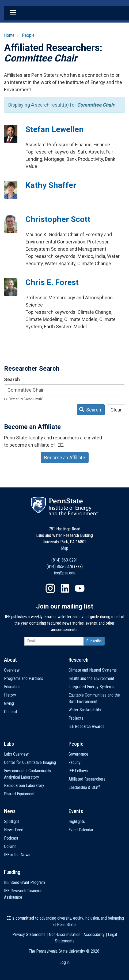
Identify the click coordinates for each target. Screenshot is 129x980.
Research (78, 660)
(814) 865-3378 (60, 566)
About (10, 660)
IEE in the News (17, 855)
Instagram (50, 588)
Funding (12, 872)
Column (10, 846)
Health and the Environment (91, 678)
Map (65, 548)
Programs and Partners (24, 678)
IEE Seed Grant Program (24, 882)
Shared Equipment (19, 794)
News (10, 811)
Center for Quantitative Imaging (30, 762)
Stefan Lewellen (55, 129)
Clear (116, 410)
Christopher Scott (58, 219)
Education (12, 687)
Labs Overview (16, 754)
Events (76, 811)
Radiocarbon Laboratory (24, 786)
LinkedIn (65, 588)
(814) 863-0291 (65, 560)
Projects (76, 718)
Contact (11, 712)
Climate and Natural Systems (93, 670)
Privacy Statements (29, 935)
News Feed (14, 830)
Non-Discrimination (64, 935)
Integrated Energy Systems (91, 687)
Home (9, 35)
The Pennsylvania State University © (64, 951)
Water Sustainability (85, 710)
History (10, 695)
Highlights (77, 821)
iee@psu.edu (65, 573)
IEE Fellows (78, 771)
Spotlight (12, 821)
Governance (78, 754)
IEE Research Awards (86, 726)
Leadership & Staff (84, 787)
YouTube (80, 588)
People (28, 35)
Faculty (75, 762)
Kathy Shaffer (51, 185)
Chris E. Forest (52, 282)
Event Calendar (81, 830)
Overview (12, 670)
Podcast (11, 838)
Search (12, 379)
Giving (9, 703)
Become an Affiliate (65, 458)
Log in (64, 962)
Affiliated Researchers (87, 779)
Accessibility (94, 935)
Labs (9, 744)
